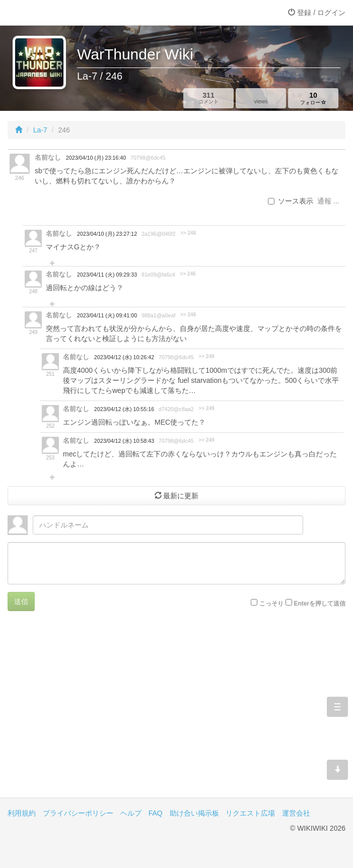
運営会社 (296, 813)
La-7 (40, 130)
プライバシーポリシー (78, 813)
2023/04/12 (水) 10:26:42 (124, 357)
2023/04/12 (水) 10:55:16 (124, 409)
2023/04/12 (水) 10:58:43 (124, 441)
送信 (21, 602)
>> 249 (206, 356)
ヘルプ (131, 813)
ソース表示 (291, 201)
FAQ (156, 813)
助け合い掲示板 (194, 813)
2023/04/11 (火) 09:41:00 (107, 315)
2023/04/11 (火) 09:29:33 (107, 275)
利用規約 (22, 813)
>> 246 (188, 233)
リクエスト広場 (250, 813)
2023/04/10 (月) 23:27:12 (107, 234)
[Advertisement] (176, 712)
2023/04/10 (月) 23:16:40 (96, 158)
